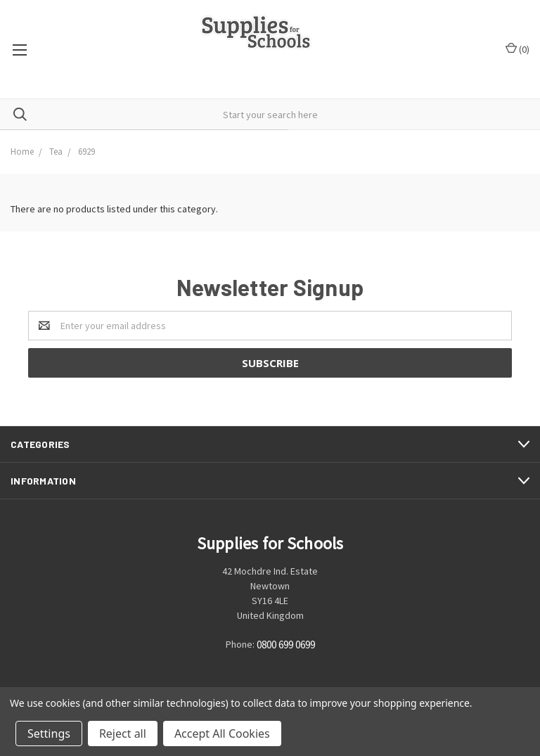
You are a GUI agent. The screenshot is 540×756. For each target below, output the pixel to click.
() (517, 49)
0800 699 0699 (286, 645)
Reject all (123, 733)
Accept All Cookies (222, 733)
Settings (49, 733)
